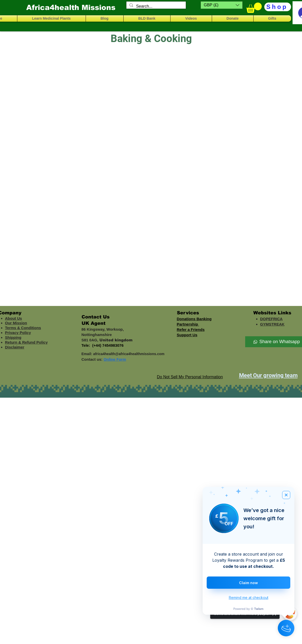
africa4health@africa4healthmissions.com (129, 354)
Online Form (115, 359)
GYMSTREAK (272, 324)
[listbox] (222, 5)
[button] (222, 5)
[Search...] (156, 6)
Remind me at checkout (249, 598)
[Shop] (278, 7)
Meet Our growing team (268, 375)
